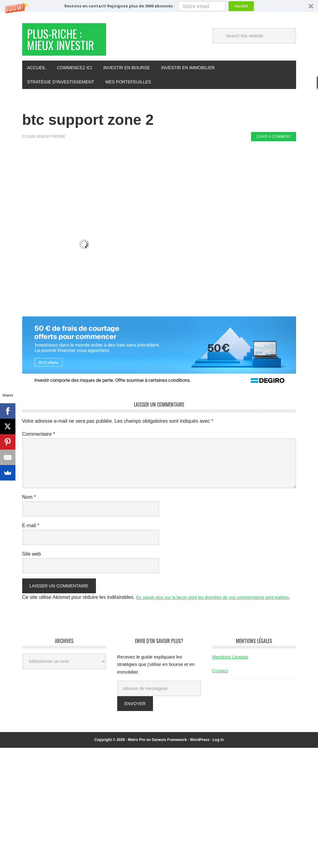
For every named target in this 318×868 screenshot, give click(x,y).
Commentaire (39, 455)
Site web (32, 575)
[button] (159, 6)
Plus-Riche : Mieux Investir (63, 50)
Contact (220, 699)
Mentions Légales (230, 686)
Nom (29, 518)
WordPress (200, 768)
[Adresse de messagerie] (159, 717)
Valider (241, 6)
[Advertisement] (134, 184)
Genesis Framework (169, 768)
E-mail (31, 546)
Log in (218, 768)
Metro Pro (137, 768)
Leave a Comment (273, 157)
